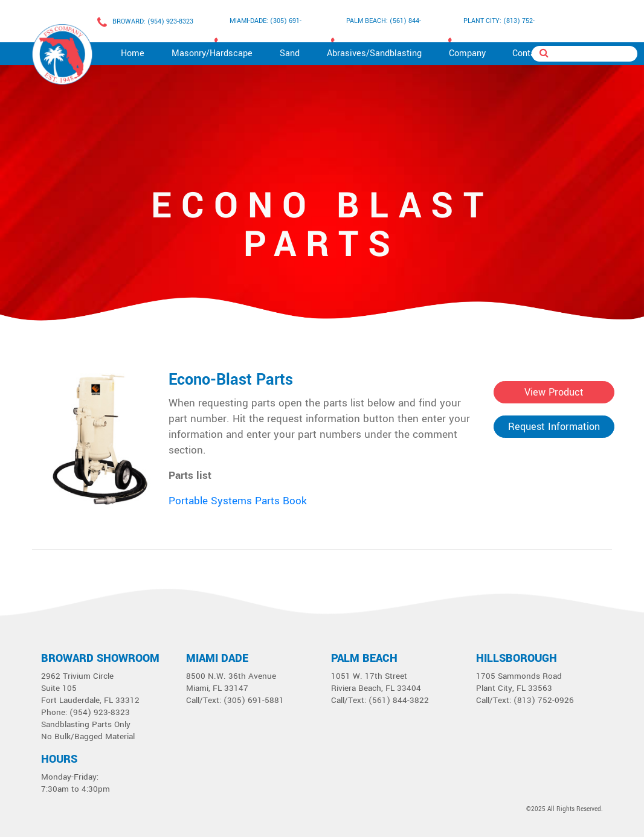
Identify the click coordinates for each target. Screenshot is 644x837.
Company (467, 53)
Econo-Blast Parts (231, 380)
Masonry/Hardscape (212, 53)
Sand (290, 53)
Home (133, 53)
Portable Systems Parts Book (238, 501)
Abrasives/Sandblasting (374, 53)
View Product (554, 392)
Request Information (554, 427)
